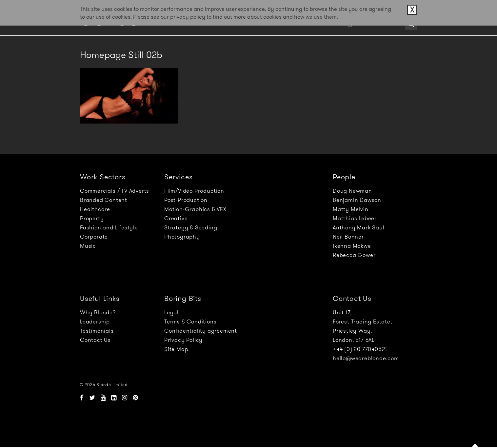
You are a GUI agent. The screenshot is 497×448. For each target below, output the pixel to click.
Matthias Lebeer (355, 218)
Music (88, 246)
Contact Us (95, 340)
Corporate (94, 237)
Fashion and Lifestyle (109, 227)
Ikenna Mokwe (352, 246)
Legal (171, 312)
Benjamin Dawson (357, 200)
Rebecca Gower (354, 255)
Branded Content (104, 200)
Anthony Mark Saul (359, 227)
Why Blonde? (98, 312)
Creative (176, 218)
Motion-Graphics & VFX (195, 209)
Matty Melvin (351, 209)
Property (92, 218)
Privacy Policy (183, 340)
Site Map (176, 349)
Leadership (95, 321)
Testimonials (97, 331)
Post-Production (186, 200)
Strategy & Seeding (191, 227)
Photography (182, 237)
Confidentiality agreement (201, 331)
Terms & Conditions (190, 321)
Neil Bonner (348, 237)
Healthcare (95, 209)
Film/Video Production (194, 191)
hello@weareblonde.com (366, 358)
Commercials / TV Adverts (115, 191)
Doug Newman (352, 191)
